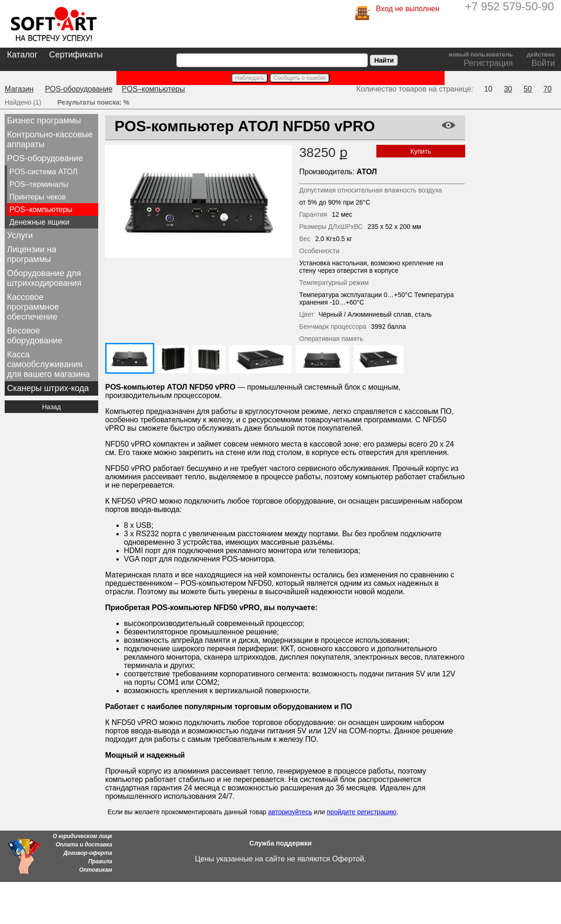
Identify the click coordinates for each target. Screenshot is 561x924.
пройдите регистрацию (362, 812)
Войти (543, 63)
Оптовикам (96, 870)
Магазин (19, 89)
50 (528, 89)
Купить (421, 151)
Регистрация (488, 63)
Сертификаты (76, 55)
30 (508, 89)
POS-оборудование (79, 89)
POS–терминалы (39, 184)
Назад (51, 407)
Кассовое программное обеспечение (33, 307)
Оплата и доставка (84, 845)
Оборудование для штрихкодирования (44, 278)
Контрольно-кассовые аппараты (50, 139)
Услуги (20, 235)
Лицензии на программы (32, 254)
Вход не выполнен (408, 9)
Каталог (22, 55)
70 (547, 89)
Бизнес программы (44, 121)
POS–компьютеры (154, 89)
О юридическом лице (83, 836)
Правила (100, 861)
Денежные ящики (39, 222)
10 (488, 89)
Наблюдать (250, 78)
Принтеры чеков (38, 197)
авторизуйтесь (290, 812)
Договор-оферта (88, 853)
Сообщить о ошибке (300, 78)
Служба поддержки (280, 843)
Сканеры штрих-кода (48, 388)
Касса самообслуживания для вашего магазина (48, 364)
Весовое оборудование (35, 336)
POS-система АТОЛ (43, 172)
